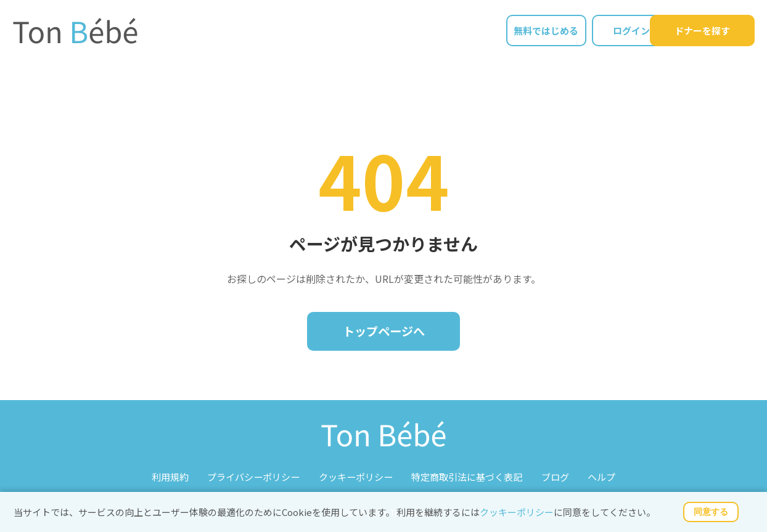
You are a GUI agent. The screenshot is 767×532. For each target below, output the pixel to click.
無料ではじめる (518, 31)
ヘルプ (601, 476)
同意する (711, 511)
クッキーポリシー (517, 512)
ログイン (604, 31)
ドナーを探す (702, 31)
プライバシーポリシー (254, 476)
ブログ (555, 476)
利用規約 (171, 476)
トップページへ (383, 331)
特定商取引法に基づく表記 (467, 476)
